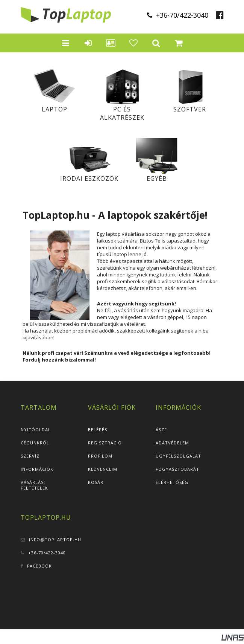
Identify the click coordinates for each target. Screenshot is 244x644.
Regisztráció (105, 443)
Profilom (100, 456)
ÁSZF (161, 430)
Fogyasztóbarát (177, 469)
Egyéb (157, 179)
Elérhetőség (172, 482)
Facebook (39, 566)
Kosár (96, 482)
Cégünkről (35, 443)
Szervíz (30, 456)
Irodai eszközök (89, 179)
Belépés (98, 430)
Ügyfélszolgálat (178, 456)
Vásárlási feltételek (34, 485)
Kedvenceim (103, 469)
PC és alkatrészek (122, 113)
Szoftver (190, 109)
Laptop (55, 109)
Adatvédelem (172, 443)
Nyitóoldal (36, 430)
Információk (37, 469)
